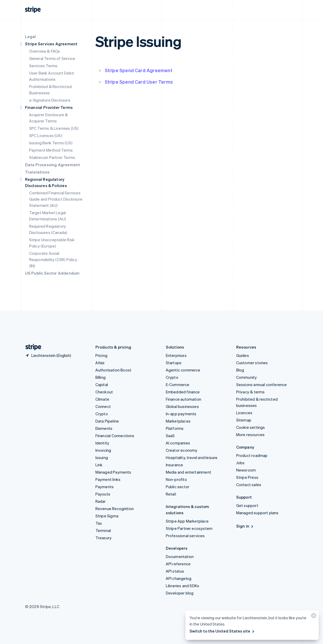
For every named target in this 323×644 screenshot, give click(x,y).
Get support (247, 505)
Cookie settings (251, 427)
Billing (100, 377)
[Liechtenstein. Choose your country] (48, 355)
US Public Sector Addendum (52, 273)
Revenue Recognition (115, 509)
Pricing (101, 355)
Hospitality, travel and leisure (192, 457)
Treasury (104, 538)
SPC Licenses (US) (46, 135)
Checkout (104, 392)
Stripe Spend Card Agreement (139, 70)
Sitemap (244, 420)
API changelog (179, 578)
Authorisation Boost (114, 370)
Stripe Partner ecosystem (189, 528)
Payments (105, 487)
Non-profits (176, 479)
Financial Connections (115, 436)
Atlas (100, 363)
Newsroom (246, 470)
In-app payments (181, 414)
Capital (102, 385)
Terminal (103, 530)
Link (99, 465)
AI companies (178, 443)
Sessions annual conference (262, 385)
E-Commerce (178, 385)
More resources (251, 435)
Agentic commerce (183, 370)
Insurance (175, 465)
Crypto (102, 414)
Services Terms (43, 66)
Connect (103, 406)
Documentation (180, 556)
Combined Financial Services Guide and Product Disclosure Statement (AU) (56, 199)
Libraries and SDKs (183, 586)
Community (247, 377)
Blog (240, 370)
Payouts (103, 494)
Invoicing (103, 450)
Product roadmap (252, 455)
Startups (174, 363)
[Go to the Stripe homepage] (31, 347)
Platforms (175, 428)
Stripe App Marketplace (187, 521)
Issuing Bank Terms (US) (51, 143)
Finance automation (184, 399)
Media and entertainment (189, 472)
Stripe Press (247, 477)
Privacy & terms (251, 392)
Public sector (178, 487)
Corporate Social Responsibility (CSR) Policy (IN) (53, 259)
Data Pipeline (107, 421)
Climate (102, 399)
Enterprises (176, 355)
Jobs (240, 463)
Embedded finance (183, 392)
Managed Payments (113, 472)
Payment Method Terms (51, 150)
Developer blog (180, 593)
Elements (104, 428)
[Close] (313, 617)
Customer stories (252, 363)
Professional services (185, 536)
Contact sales (249, 485)
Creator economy (182, 450)
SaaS (170, 436)
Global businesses (182, 406)
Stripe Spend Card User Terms (139, 82)
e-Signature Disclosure (50, 100)
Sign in (245, 526)
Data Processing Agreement (53, 165)
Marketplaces (178, 421)
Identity (102, 443)
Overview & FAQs (45, 51)
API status (175, 571)
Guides (243, 355)
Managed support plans (257, 513)
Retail (171, 494)
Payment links (108, 479)
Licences (244, 413)
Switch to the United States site (222, 631)
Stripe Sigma (107, 516)
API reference (178, 564)
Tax (99, 523)
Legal (31, 36)
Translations (37, 172)
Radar (101, 501)
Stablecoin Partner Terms (52, 157)
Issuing (102, 457)
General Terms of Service (52, 58)
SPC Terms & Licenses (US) (54, 128)
